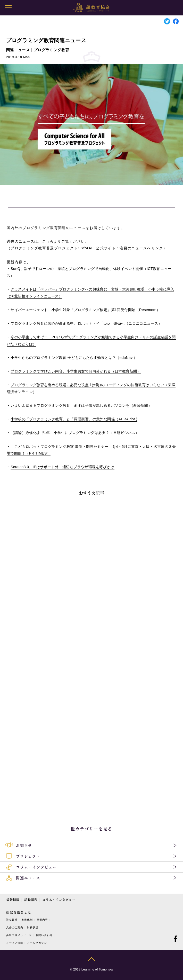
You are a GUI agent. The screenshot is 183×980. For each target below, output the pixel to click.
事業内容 (42, 920)
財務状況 (33, 927)
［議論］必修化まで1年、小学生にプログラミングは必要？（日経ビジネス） (75, 433)
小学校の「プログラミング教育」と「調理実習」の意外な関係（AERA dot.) (74, 419)
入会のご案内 (15, 927)
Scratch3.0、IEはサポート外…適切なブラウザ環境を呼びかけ (62, 467)
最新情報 (13, 900)
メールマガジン (37, 943)
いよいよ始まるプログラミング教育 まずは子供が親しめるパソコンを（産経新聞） (81, 405)
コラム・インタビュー (59, 900)
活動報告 (31, 900)
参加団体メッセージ (19, 935)
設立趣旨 (12, 920)
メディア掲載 (15, 943)
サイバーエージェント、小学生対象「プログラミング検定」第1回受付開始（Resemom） (85, 310)
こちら (48, 241)
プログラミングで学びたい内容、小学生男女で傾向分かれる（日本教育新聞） (76, 371)
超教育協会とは (19, 912)
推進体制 (27, 920)
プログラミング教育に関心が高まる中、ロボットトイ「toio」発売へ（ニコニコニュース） (86, 323)
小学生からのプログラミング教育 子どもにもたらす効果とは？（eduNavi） (74, 358)
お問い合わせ (44, 935)
